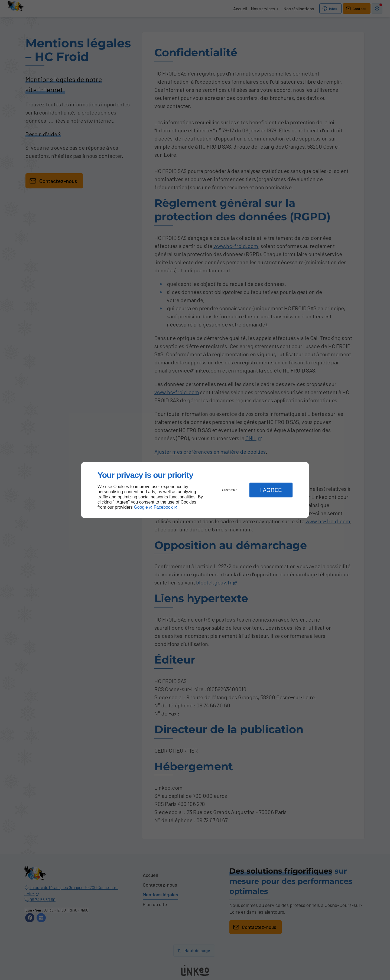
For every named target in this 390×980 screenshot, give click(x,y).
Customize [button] (230, 490)
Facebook (163, 507)
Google (141, 507)
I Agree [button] (271, 490)
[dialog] (195, 490)
